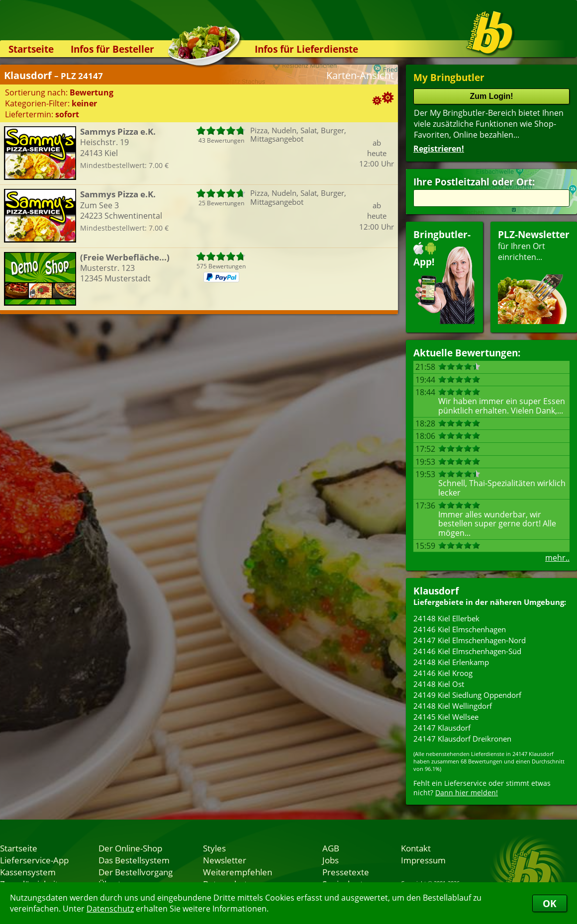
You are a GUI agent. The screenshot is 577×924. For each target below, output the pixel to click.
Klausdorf (436, 591)
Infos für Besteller (112, 49)
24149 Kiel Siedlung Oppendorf (467, 695)
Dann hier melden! (467, 793)
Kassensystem (28, 872)
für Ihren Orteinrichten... (534, 276)
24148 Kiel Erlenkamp (451, 662)
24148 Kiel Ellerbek (446, 618)
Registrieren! (439, 149)
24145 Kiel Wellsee (446, 717)
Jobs (331, 860)
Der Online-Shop (130, 848)
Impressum (423, 860)
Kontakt (416, 848)
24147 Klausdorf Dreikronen (462, 739)
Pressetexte (346, 872)
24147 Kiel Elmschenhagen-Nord (470, 640)
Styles (214, 848)
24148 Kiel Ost (439, 684)
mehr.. (557, 558)
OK (550, 903)
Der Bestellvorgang (136, 872)
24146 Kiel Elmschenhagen (460, 629)
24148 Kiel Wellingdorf (453, 706)
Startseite (31, 49)
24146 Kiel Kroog (443, 673)
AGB (331, 848)
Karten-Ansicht (360, 75)
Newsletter (225, 860)
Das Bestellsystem (134, 860)
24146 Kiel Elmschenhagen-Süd (467, 651)
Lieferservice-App (34, 860)
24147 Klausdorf (442, 728)
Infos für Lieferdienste (306, 49)
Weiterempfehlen (238, 872)
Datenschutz (110, 909)
